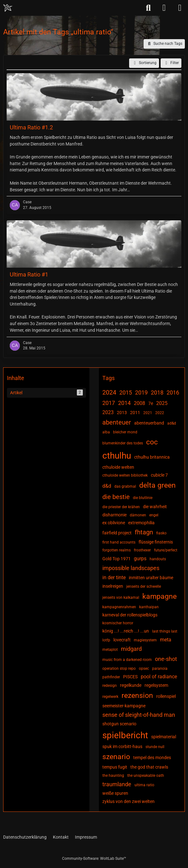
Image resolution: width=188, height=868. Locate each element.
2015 (126, 392)
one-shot (166, 659)
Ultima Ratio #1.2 (31, 127)
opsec (144, 669)
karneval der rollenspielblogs (130, 615)
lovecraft (122, 640)
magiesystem (145, 640)
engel (154, 515)
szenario (116, 757)
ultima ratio (144, 785)
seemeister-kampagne (124, 706)
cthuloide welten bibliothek (125, 475)
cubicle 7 (159, 475)
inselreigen (113, 586)
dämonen (138, 515)
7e (151, 403)
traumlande (117, 784)
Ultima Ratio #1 (29, 274)
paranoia (160, 669)
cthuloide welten (118, 467)
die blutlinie (143, 498)
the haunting (113, 776)
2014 (124, 403)
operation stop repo (119, 669)
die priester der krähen (121, 507)
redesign (110, 686)
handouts (158, 559)
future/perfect (166, 550)
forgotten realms (117, 550)
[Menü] (180, 8)
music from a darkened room (127, 660)
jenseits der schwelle (144, 586)
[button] (144, 63)
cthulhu (117, 456)
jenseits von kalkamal (121, 597)
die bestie (116, 497)
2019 (141, 392)
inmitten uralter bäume (151, 578)
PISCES (130, 677)
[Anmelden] (164, 8)
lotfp (106, 640)
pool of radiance (159, 677)
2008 (140, 403)
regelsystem (156, 685)
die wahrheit (155, 507)
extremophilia (141, 523)
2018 (157, 392)
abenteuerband (149, 423)
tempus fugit (115, 767)
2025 (162, 403)
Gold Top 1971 (117, 559)
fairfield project (117, 533)
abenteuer (117, 422)
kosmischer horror (118, 623)
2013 (122, 413)
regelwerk (110, 697)
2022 (160, 413)
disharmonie (114, 515)
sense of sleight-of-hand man (139, 715)
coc (152, 442)
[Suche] (148, 8)
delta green (157, 485)
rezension (137, 696)
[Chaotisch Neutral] (8, 8)
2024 (109, 392)
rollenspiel (166, 696)
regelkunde (131, 685)
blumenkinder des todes (123, 443)
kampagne (160, 596)
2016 (173, 392)
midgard (131, 649)
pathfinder (111, 677)
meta (166, 640)
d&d (107, 486)
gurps (140, 559)
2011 (135, 413)
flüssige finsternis (156, 542)
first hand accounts (119, 542)
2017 (109, 403)
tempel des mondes (152, 758)
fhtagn (144, 532)
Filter (171, 63)
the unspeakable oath (146, 776)
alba (106, 432)
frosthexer (142, 550)
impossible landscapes (131, 568)
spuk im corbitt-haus (122, 746)
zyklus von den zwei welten (128, 801)
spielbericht (125, 735)
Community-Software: (94, 859)
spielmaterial (164, 737)
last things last (165, 631)
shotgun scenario (119, 724)
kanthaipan (149, 607)
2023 (108, 412)
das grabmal (125, 486)
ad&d (172, 423)
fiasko (161, 533)
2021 (148, 413)
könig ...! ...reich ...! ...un (126, 631)
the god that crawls (149, 767)
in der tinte (114, 577)
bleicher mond (125, 432)
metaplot (110, 650)
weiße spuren (115, 793)
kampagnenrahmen (119, 607)
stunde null (155, 747)
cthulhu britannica (152, 457)
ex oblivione (114, 523)
